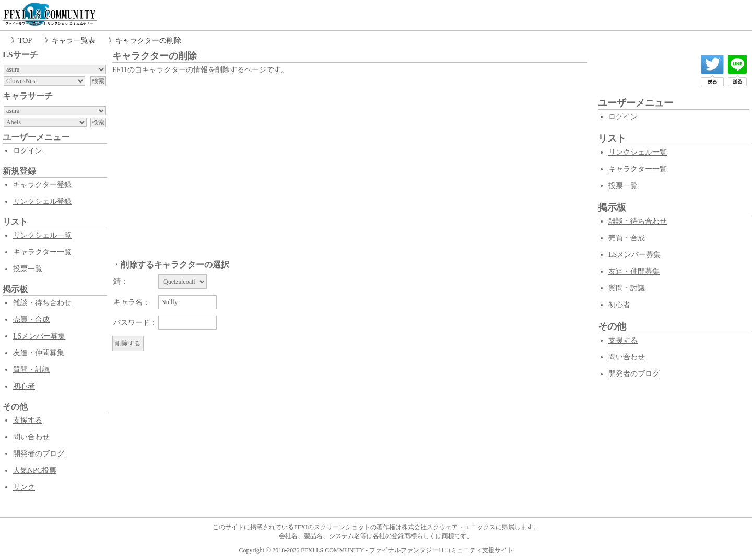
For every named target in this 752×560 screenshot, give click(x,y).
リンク (24, 487)
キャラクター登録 (42, 185)
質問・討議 (31, 370)
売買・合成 (31, 319)
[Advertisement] (350, 155)
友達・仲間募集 (39, 353)
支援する (28, 420)
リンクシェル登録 (42, 201)
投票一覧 (28, 269)
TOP (25, 40)
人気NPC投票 (35, 470)
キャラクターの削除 (148, 40)
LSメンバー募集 (39, 336)
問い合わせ (31, 437)
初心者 (24, 386)
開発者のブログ (39, 454)
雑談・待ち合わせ (42, 303)
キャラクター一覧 (42, 252)
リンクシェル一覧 (42, 235)
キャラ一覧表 (74, 40)
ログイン (28, 151)
